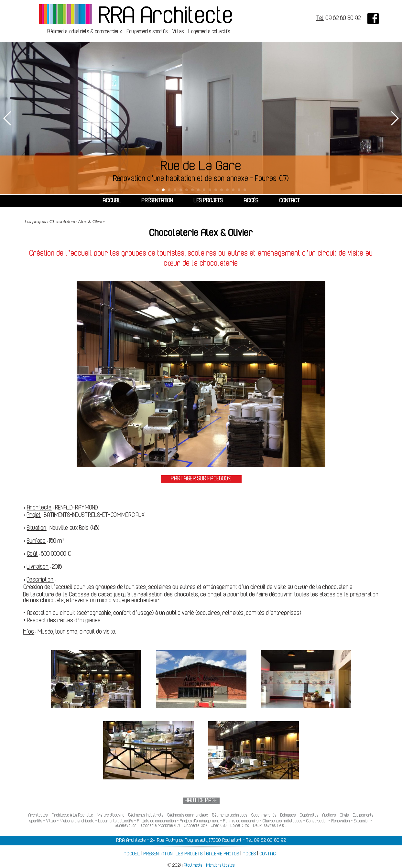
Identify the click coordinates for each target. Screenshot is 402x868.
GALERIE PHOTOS (223, 854)
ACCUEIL (112, 201)
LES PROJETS (208, 201)
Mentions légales (221, 866)
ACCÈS (251, 201)
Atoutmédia (193, 866)
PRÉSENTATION (157, 201)
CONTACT (289, 201)
